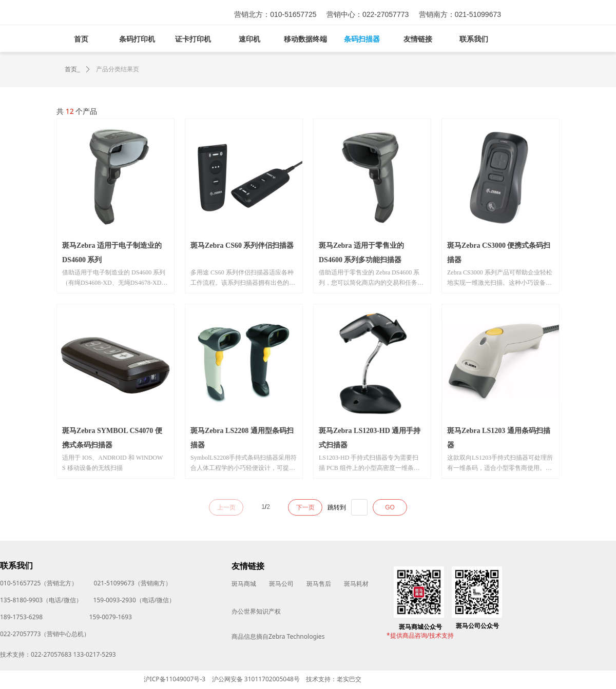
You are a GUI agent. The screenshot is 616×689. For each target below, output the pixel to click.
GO (390, 507)
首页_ (72, 69)
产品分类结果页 (118, 69)
